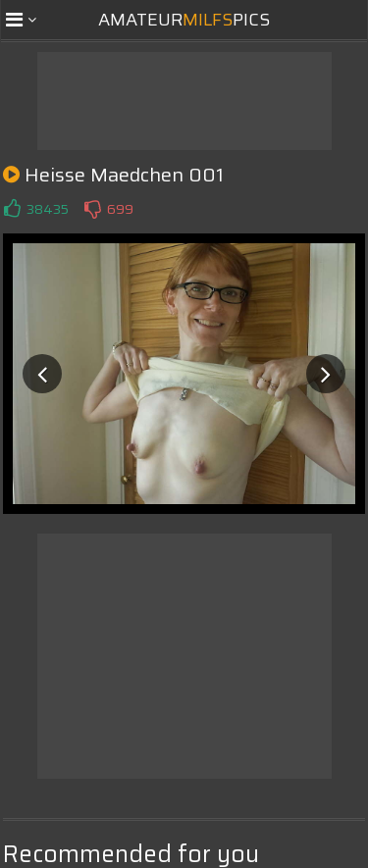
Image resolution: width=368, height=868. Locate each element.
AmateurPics (184, 20)
